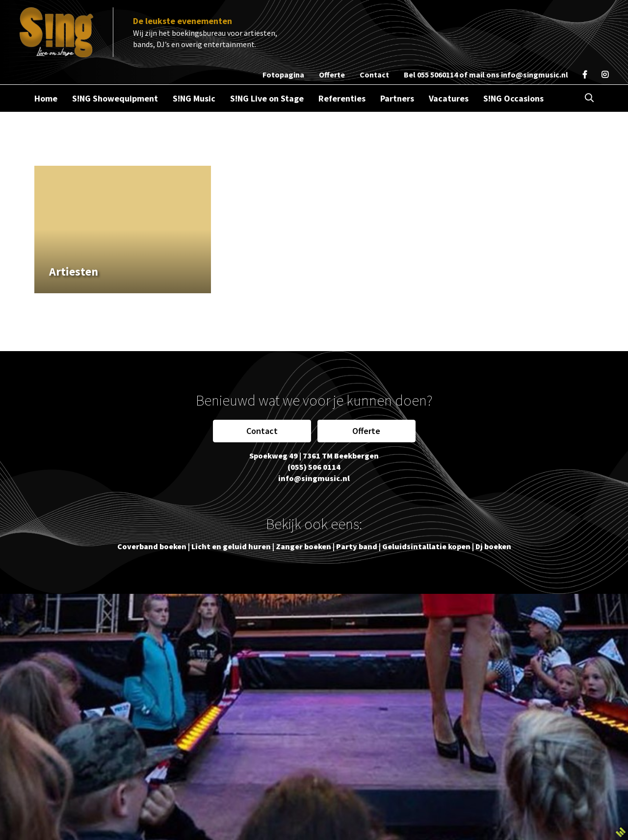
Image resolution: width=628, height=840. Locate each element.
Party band (357, 546)
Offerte (366, 431)
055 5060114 (437, 75)
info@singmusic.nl (535, 75)
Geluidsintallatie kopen (426, 546)
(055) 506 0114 (314, 467)
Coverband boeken (152, 546)
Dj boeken (493, 546)
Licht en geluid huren (231, 546)
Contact (262, 431)
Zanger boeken (303, 546)
